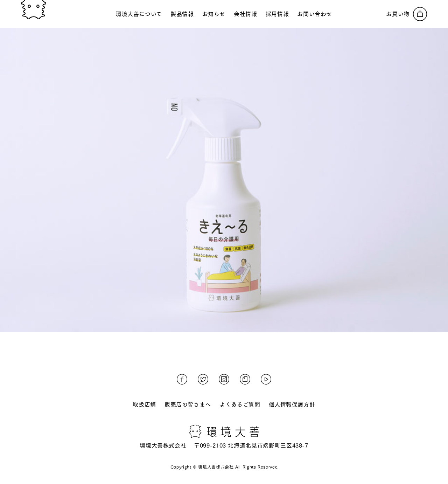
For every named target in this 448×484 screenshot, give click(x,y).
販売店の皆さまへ (188, 405)
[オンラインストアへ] (407, 14)
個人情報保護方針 (292, 405)
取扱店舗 (144, 405)
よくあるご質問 (240, 405)
